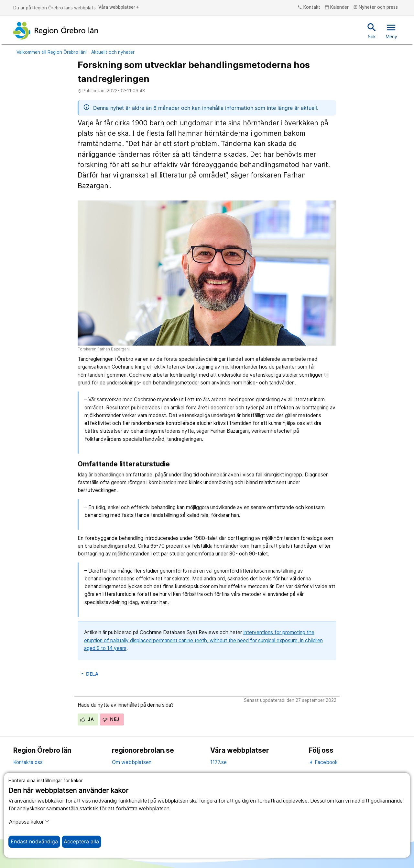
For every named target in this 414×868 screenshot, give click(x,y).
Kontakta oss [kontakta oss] (28, 762)
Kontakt (309, 7)
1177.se (218, 762)
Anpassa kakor (29, 822)
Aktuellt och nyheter (113, 52)
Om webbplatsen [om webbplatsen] (132, 762)
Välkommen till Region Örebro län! (52, 52)
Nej (111, 719)
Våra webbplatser (119, 7)
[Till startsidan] (56, 31)
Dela (89, 674)
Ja (87, 719)
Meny (391, 30)
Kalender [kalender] (337, 7)
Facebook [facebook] (323, 762)
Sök (372, 30)
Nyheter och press (376, 7)
